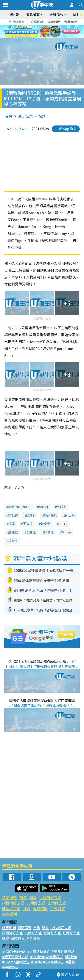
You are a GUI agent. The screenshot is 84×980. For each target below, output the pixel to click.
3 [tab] (45, 37)
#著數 (70, 962)
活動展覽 (9, 897)
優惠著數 (33, 14)
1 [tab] (37, 37)
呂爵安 (61, 507)
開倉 (33, 897)
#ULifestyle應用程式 (47, 957)
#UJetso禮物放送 (16, 962)
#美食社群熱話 (63, 951)
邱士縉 (70, 515)
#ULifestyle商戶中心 (48, 962)
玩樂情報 (56, 14)
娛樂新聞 (54, 22)
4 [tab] (50, 37)
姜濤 (11, 524)
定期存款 (71, 22)
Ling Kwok (20, 129)
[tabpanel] (42, 31)
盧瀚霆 (13, 532)
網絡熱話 (50, 515)
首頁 (9, 116)
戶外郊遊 (58, 909)
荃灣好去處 (57, 903)
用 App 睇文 (68, 129)
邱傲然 (49, 532)
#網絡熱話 (10, 967)
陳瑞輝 (44, 507)
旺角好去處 (11, 909)
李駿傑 (31, 532)
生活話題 (25, 116)
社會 (27, 909)
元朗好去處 (36, 903)
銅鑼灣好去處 (13, 903)
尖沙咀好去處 (50, 897)
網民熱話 (9, 928)
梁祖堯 (13, 515)
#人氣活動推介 (39, 951)
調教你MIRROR (19, 507)
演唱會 (14, 14)
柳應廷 (31, 515)
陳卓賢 (46, 524)
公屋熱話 (37, 22)
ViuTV (63, 524)
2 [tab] (41, 37)
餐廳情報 (40, 909)
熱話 (42, 116)
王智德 (28, 524)
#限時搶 (71, 957)
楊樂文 (13, 541)
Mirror (67, 532)
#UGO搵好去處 (14, 951)
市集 (23, 897)
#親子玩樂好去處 (15, 957)
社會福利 (9, 914)
